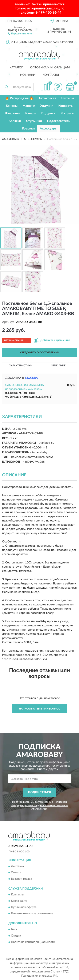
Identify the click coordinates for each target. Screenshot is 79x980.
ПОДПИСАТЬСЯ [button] (39, 792)
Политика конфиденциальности (33, 942)
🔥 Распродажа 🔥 (19, 98)
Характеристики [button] (21, 366)
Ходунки (47, 106)
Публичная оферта (24, 907)
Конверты (66, 106)
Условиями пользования (54, 805)
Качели (31, 113)
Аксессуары (49, 129)
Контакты (51, 75)
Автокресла (47, 98)
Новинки (28, 75)
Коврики (28, 129)
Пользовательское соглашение (32, 914)
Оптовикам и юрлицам (50, 68)
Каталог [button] (16, 68)
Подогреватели (59, 121)
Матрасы (67, 113)
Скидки (16, 936)
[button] (20, 33)
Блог (14, 929)
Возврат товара (21, 879)
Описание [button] (58, 366)
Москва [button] (31, 378)
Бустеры (68, 98)
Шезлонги (13, 113)
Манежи (29, 106)
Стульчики (34, 121)
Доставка (17, 866)
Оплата (16, 873)
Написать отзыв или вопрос (40, 709)
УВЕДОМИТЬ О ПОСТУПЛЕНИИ (39, 353)
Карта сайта (19, 901)
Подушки (48, 113)
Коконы (12, 106)
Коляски (15, 121)
